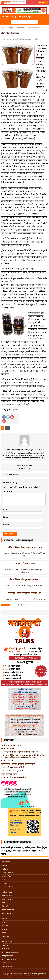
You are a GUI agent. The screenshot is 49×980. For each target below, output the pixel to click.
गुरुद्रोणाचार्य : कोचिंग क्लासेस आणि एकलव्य (18, 764)
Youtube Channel (8, 942)
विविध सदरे (5, 906)
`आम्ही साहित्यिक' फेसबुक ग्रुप (23, 39)
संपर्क (4, 880)
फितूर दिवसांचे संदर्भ (9, 774)
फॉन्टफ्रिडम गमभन (7, 967)
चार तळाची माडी (7, 748)
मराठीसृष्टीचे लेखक (7, 892)
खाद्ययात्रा (5, 929)
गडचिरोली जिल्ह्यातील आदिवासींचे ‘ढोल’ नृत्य (24, 547)
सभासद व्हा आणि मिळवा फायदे (17, 842)
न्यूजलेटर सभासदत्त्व (7, 873)
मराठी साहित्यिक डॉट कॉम (9, 959)
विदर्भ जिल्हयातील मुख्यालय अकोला (24, 579)
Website (7, 525)
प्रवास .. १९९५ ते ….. (8, 899)
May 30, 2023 (7, 39)
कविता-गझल (6, 936)
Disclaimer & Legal (8, 887)
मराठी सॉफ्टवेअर (7, 913)
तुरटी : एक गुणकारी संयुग (11, 745)
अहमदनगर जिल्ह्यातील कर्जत (24, 563)
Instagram (6, 949)
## (8, 428)
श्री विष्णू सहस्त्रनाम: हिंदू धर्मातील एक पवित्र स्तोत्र (20, 752)
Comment (8, 492)
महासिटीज (5, 926)
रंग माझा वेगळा (7, 761)
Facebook (5, 945)
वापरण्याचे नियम (6, 876)
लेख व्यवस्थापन (6, 862)
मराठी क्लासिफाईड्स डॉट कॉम (10, 952)
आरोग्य (4, 933)
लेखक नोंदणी (6, 865)
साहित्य (11, 28)
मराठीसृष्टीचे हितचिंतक (8, 896)
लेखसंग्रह (5, 919)
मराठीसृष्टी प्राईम (6, 963)
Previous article (24, 466)
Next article (25, 468)
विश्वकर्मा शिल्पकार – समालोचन (14, 777)
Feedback (5, 883)
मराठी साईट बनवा (7, 903)
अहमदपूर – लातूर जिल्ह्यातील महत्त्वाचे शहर (24, 593)
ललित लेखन (38, 39)
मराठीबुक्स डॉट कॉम (7, 956)
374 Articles (39, 450)
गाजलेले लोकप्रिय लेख (8, 910)
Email (6, 517)
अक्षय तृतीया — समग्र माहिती (12, 767)
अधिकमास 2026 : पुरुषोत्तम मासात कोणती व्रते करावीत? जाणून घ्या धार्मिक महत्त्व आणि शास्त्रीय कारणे (23, 756)
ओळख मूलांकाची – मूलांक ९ (12, 771)
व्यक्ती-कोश (5, 922)
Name (6, 510)
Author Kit (5, 869)
